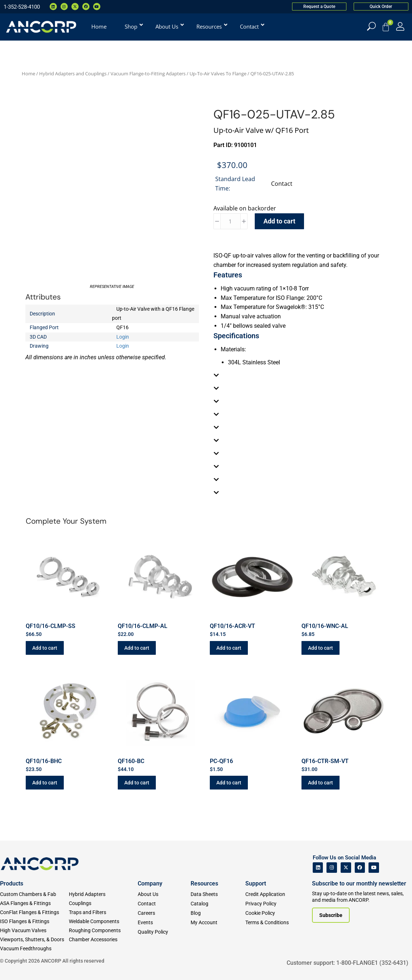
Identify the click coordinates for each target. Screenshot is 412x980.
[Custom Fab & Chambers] (34, 894)
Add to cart (279, 221)
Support (256, 883)
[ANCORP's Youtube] (374, 868)
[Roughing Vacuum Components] (103, 931)
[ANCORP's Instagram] (332, 868)
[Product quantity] (230, 221)
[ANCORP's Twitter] (346, 868)
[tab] (300, 375)
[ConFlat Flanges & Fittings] (34, 912)
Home (28, 74)
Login (123, 337)
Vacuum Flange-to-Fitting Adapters (148, 74)
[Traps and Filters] (103, 912)
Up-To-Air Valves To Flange (218, 74)
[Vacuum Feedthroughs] (34, 949)
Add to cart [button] (45, 648)
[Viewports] (34, 940)
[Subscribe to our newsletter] (331, 915)
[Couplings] (103, 903)
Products (12, 883)
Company (150, 883)
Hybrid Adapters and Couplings (73, 74)
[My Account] (400, 26)
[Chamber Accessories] (103, 940)
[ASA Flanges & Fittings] (34, 903)
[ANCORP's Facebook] (360, 868)
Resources (204, 883)
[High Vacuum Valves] (34, 931)
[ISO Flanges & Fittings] (34, 922)
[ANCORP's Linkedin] (318, 868)
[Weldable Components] (103, 922)
